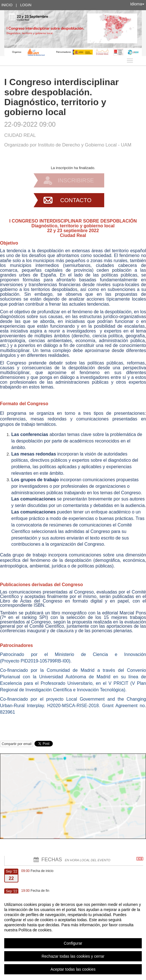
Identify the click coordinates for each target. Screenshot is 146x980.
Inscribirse (76, 180)
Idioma (137, 4)
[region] (73, 937)
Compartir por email (17, 744)
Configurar (73, 943)
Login (26, 5)
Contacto (76, 200)
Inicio (7, 5)
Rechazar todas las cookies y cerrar (73, 956)
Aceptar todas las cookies (73, 969)
